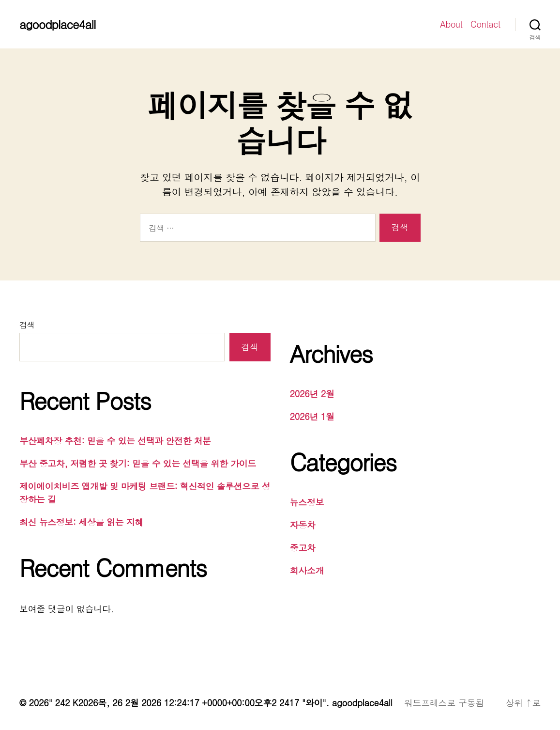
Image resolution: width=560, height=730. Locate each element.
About (451, 24)
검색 (27, 325)
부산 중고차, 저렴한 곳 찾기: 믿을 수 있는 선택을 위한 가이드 (138, 463)
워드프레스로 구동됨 (444, 703)
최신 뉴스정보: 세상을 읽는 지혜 (81, 522)
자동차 (303, 525)
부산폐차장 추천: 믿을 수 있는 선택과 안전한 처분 (115, 441)
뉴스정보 (307, 502)
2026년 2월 (312, 394)
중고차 (303, 548)
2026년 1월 (312, 416)
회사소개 (307, 570)
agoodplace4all (57, 24)
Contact (485, 24)
